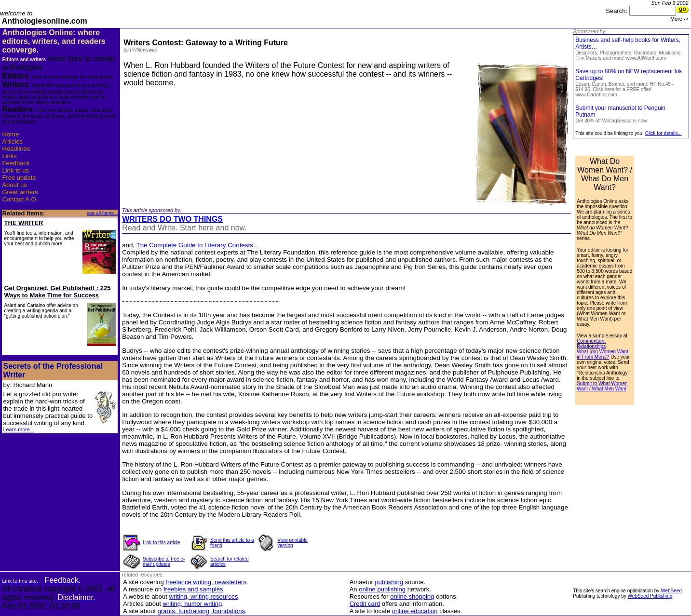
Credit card (365, 604)
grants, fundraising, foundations (201, 611)
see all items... (102, 213)
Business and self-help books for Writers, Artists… (629, 49)
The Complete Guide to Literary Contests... (197, 245)
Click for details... (664, 133)
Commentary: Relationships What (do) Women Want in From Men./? (603, 349)
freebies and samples (193, 589)
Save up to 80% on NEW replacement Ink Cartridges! (629, 83)
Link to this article (161, 542)
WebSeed (671, 591)
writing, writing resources (204, 596)
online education (415, 611)
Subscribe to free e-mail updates (164, 562)
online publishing (382, 589)
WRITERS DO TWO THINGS (172, 219)
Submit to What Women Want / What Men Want (602, 386)
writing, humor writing (193, 604)
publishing (389, 582)
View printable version (292, 543)
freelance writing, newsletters (206, 582)
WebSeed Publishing (650, 596)
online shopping (412, 596)
